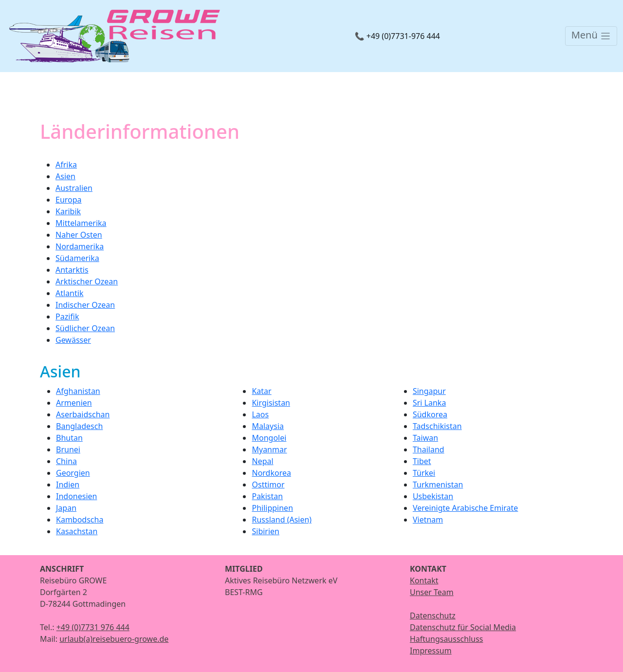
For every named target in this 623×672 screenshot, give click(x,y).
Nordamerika (80, 246)
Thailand (429, 449)
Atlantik (69, 293)
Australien (74, 188)
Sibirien (266, 531)
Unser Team (432, 592)
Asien (65, 176)
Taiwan (425, 438)
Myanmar (269, 449)
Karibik (68, 211)
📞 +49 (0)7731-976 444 (397, 36)
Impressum (431, 651)
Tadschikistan (437, 426)
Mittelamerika (81, 223)
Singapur (429, 391)
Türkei (424, 473)
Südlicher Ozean (85, 328)
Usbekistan (433, 496)
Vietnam (428, 520)
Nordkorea (271, 473)
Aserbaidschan (83, 414)
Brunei (68, 449)
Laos (260, 414)
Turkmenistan (438, 485)
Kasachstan (77, 531)
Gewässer (73, 340)
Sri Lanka (429, 403)
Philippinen (272, 508)
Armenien (74, 403)
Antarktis (72, 270)
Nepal (262, 461)
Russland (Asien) (282, 520)
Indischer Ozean (85, 305)
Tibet (422, 461)
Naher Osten (79, 235)
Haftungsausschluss (447, 639)
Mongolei (269, 438)
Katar (261, 391)
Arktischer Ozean (87, 281)
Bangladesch (79, 426)
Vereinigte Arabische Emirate (465, 508)
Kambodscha (80, 520)
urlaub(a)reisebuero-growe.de (114, 639)
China (66, 461)
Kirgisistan (271, 403)
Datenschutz (433, 616)
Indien (68, 485)
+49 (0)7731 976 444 (93, 627)
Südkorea (430, 414)
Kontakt (424, 580)
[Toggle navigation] (591, 36)
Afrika (66, 165)
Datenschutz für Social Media (463, 627)
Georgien (73, 473)
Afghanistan (78, 391)
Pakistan (267, 496)
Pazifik (67, 317)
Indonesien (76, 496)
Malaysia (268, 426)
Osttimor (268, 485)
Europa (69, 200)
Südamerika (77, 258)
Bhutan (69, 438)
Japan (66, 508)
